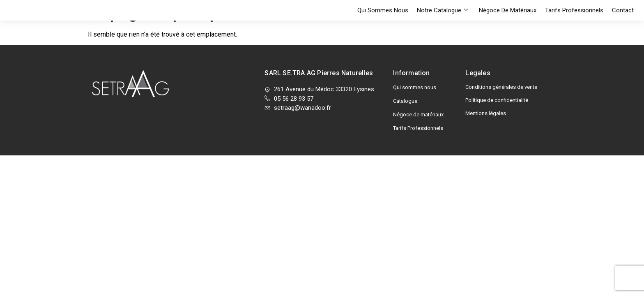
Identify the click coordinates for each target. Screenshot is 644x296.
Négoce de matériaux (513, 21)
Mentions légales (486, 113)
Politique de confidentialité (497, 100)
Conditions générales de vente (501, 87)
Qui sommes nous (392, 21)
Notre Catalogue (450, 21)
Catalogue (405, 101)
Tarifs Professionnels (577, 21)
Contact (623, 21)
